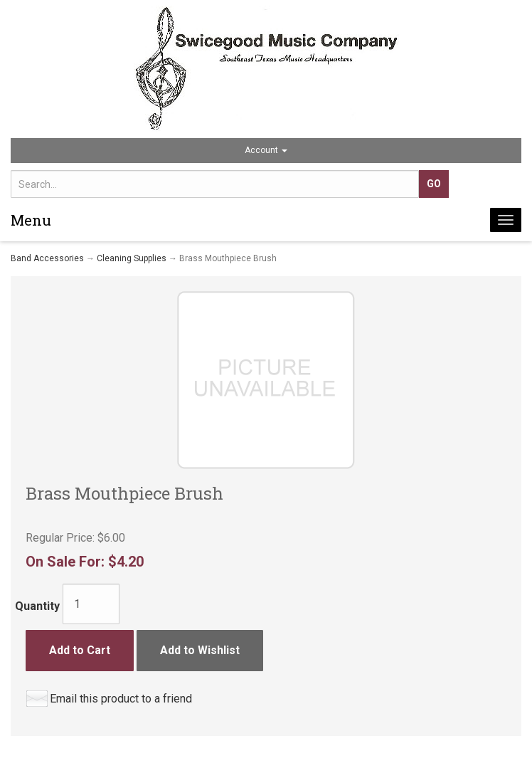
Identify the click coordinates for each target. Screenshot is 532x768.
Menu (31, 220)
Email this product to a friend (121, 699)
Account (266, 150)
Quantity (37, 606)
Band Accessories (47, 258)
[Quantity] (91, 604)
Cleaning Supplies (132, 258)
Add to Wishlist (200, 650)
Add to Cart (80, 650)
